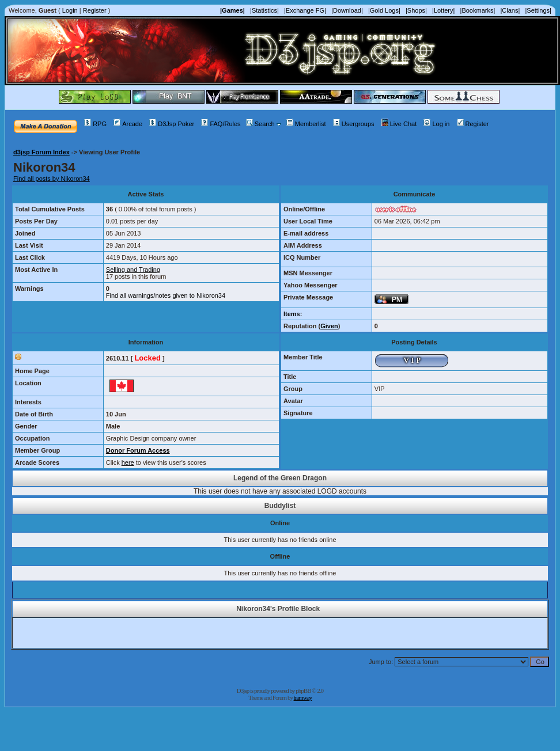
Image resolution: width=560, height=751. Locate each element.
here (128, 462)
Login (70, 10)
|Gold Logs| (384, 10)
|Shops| (416, 10)
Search (260, 124)
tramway (303, 697)
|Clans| (510, 10)
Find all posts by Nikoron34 (52, 179)
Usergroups (354, 124)
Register (95, 10)
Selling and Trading (133, 270)
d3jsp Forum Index (41, 152)
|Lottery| (443, 10)
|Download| (347, 10)
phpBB (303, 691)
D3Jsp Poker (172, 124)
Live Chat (399, 124)
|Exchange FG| (305, 10)
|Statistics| (264, 10)
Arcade (128, 124)
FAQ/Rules (221, 124)
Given (329, 326)
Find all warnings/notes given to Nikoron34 (166, 295)
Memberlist (306, 124)
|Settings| (538, 10)
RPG (95, 124)
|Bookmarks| (478, 10)
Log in (436, 124)
